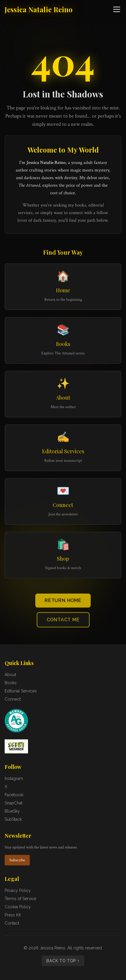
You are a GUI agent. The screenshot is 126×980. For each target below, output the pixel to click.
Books (11, 683)
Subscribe (17, 860)
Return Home (63, 602)
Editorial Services (21, 691)
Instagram (14, 778)
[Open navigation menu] (117, 9)
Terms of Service (20, 899)
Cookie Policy (18, 907)
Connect (13, 699)
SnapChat (14, 803)
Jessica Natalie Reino (39, 9)
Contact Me (63, 621)
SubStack (13, 819)
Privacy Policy (18, 890)
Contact (12, 923)
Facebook (14, 795)
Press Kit (13, 915)
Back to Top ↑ (63, 961)
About (10, 675)
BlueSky (12, 811)
